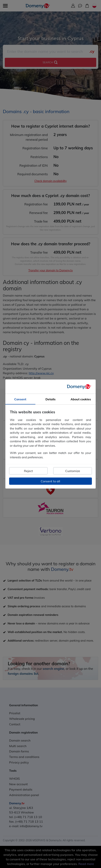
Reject (28, 471)
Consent (20, 399)
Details (50, 399)
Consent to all (50, 481)
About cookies (81, 399)
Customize (73, 471)
